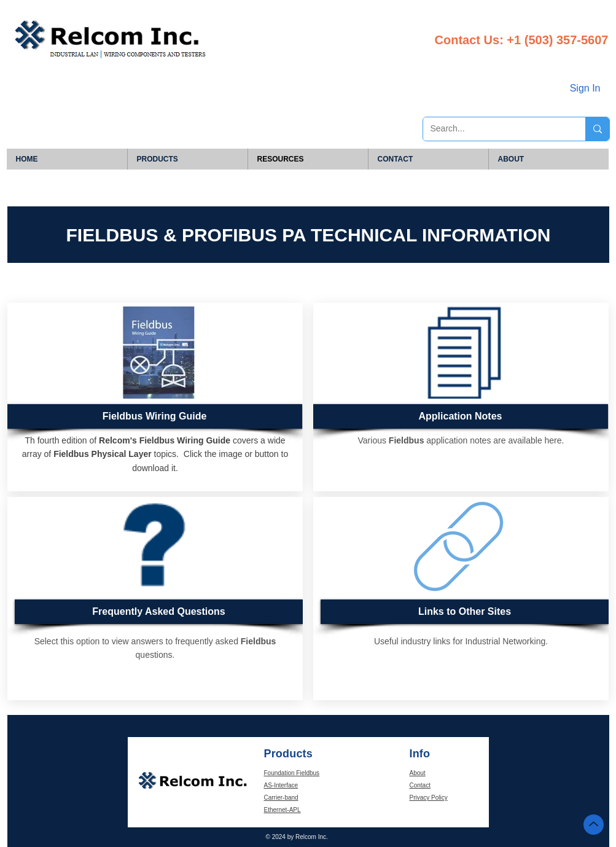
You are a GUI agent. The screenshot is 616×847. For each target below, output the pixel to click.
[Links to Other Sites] (465, 612)
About (418, 773)
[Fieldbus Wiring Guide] (154, 416)
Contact (420, 785)
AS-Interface (281, 785)
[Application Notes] (460, 416)
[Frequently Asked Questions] (159, 612)
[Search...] (495, 129)
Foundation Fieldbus (292, 773)
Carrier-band (281, 798)
